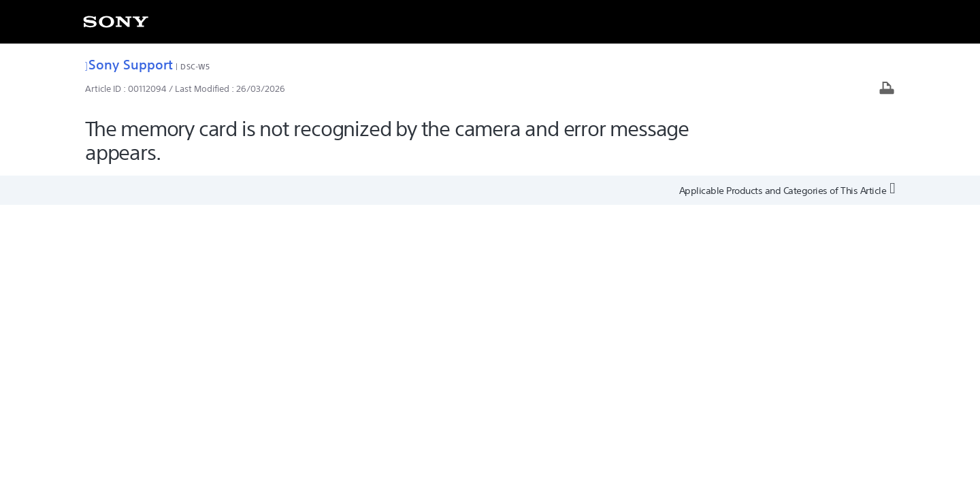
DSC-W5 (195, 66)
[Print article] (887, 89)
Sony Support (129, 64)
